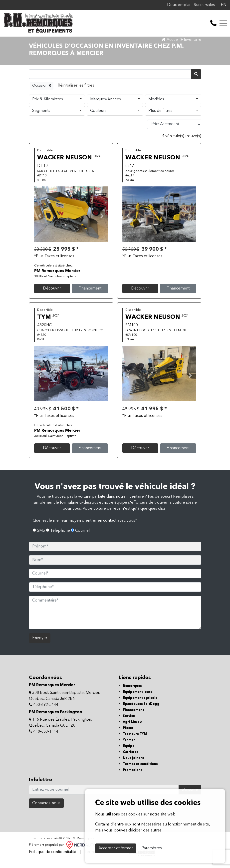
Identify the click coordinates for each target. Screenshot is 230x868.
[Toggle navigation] (223, 23)
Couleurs (98, 118)
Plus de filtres (160, 118)
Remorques (130, 694)
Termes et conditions (138, 772)
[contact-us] (213, 23)
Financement (90, 296)
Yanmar (127, 748)
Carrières (129, 760)
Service (127, 724)
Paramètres (152, 848)
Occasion (42, 93)
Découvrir (52, 296)
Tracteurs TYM (133, 742)
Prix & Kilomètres (48, 107)
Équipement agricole (138, 706)
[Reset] (76, 93)
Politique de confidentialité (53, 859)
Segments (41, 118)
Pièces (126, 736)
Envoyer (40, 646)
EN (224, 5)
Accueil (171, 48)
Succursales (204, 5)
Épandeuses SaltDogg (139, 712)
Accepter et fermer (116, 848)
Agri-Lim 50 (130, 730)
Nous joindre (131, 766)
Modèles (156, 107)
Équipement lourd (136, 700)
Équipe (127, 754)
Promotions (131, 778)
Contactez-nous (46, 811)
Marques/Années (106, 107)
